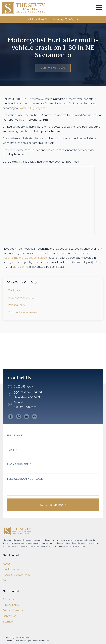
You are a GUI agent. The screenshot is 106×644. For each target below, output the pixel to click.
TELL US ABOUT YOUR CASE (25, 479)
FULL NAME (14, 435)
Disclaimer (9, 599)
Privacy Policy (11, 605)
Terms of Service (13, 610)
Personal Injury (17, 305)
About (6, 564)
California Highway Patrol (33, 108)
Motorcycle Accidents (21, 298)
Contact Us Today (53, 68)
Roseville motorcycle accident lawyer (25, 258)
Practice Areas (11, 569)
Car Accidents (16, 290)
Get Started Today (53, 505)
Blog (6, 580)
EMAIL (11, 450)
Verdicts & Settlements (17, 575)
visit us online (21, 267)
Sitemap (8, 622)
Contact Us (10, 616)
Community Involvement (23, 312)
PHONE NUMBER (18, 464)
